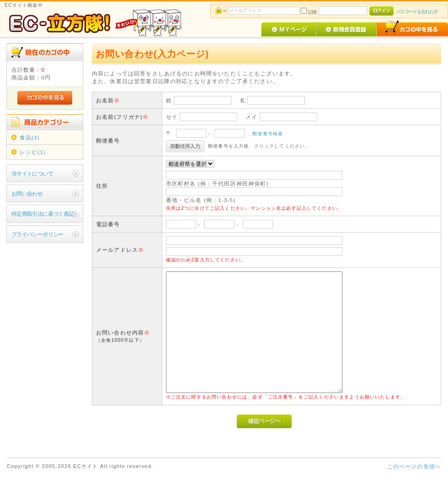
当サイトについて (32, 173)
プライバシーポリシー (37, 234)
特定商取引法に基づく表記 (43, 214)
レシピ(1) (33, 152)
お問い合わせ (27, 194)
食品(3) (30, 137)
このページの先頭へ (414, 466)
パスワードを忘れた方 (417, 12)
